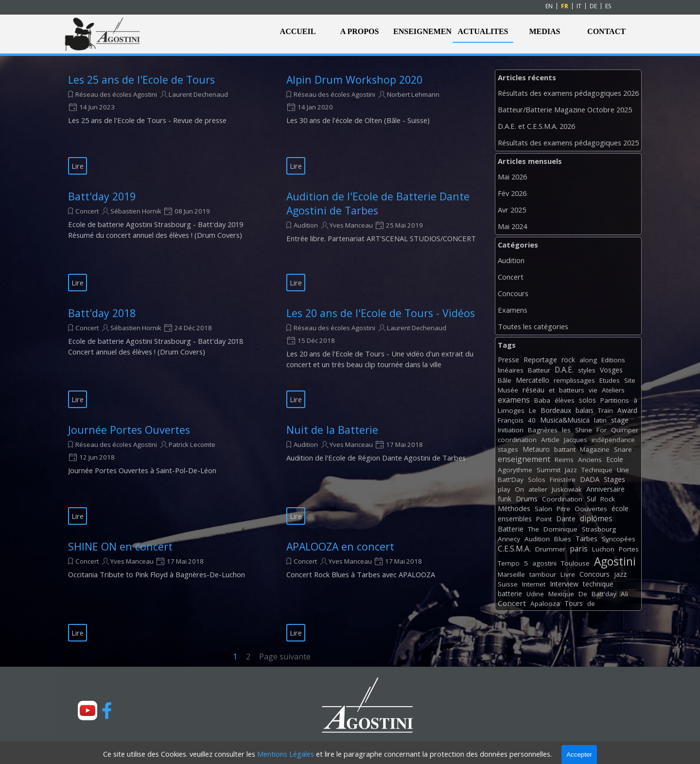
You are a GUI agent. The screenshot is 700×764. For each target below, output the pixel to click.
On (519, 489)
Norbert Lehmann (413, 94)
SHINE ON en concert (120, 546)
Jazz (571, 470)
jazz (620, 574)
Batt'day (604, 594)
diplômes (596, 518)
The (534, 529)
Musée (508, 390)
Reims (564, 460)
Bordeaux (556, 410)
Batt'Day (511, 480)
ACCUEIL (298, 31)
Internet (534, 584)
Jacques (576, 440)
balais (585, 410)
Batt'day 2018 (102, 313)
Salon (543, 509)
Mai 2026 (512, 177)
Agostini (615, 561)
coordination (517, 440)
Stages (614, 479)
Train (605, 410)
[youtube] (87, 711)
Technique (597, 470)
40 (532, 420)
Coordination (562, 499)
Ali (624, 594)
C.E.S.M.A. (514, 549)
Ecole (615, 459)
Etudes (610, 380)
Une (623, 470)
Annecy (509, 539)
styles (587, 370)
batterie (510, 594)
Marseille (511, 574)
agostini (544, 563)
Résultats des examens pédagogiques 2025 (568, 142)
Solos (537, 480)
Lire (78, 166)
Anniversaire (605, 489)
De (583, 594)
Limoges (511, 410)
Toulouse (575, 563)
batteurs (572, 390)
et (552, 390)
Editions (613, 360)
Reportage (540, 360)
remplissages (574, 380)
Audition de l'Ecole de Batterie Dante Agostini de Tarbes (378, 203)
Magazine (595, 449)
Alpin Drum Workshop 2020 (354, 80)
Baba (542, 400)
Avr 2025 (512, 210)
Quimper (625, 430)
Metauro (536, 449)
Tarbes (586, 539)
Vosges (611, 370)
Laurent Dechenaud (198, 94)
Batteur (539, 370)
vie (593, 390)
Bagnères (543, 430)
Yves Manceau (351, 225)
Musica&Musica (565, 420)
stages (508, 449)
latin (600, 420)
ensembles (515, 519)
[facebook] (107, 711)
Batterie (511, 529)
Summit (549, 470)
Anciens (590, 460)
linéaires (511, 370)
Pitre (563, 509)
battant (565, 449)
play (504, 489)
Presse (508, 360)
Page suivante (285, 657)
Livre (568, 574)
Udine (535, 594)
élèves (565, 400)
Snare (623, 449)
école (620, 508)
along (588, 360)
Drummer (550, 549)
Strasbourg (599, 529)
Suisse (508, 584)
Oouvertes (591, 509)
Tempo (509, 563)
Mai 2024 (512, 226)
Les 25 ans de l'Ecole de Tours (141, 80)
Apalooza (545, 604)
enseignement (524, 459)
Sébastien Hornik (136, 211)
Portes (629, 549)
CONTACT (606, 31)
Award (627, 410)
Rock (608, 499)
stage (620, 420)
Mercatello (533, 380)
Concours (513, 293)
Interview (564, 584)
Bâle (505, 380)
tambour (543, 574)
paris (579, 549)
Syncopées (619, 539)
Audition (306, 225)
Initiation (511, 430)
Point (544, 519)
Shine (584, 430)
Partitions (615, 400)
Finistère (563, 480)
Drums (527, 499)
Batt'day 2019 (102, 196)
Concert (87, 211)
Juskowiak (567, 489)
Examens (513, 310)
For (602, 430)
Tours (574, 603)
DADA (590, 479)
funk (505, 499)
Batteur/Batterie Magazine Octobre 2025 (565, 109)
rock (568, 360)
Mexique (561, 594)
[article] (165, 124)
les (566, 430)
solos (587, 400)
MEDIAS (544, 31)
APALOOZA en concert (340, 546)
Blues (563, 539)
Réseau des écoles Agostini (116, 94)
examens (514, 400)
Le (533, 410)
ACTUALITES (483, 31)
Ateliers (613, 390)
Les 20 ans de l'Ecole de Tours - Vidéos (381, 313)
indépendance (613, 440)
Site (630, 380)
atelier (538, 489)
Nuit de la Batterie (332, 430)
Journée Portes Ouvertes (129, 430)
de (591, 604)
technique (598, 584)
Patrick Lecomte (192, 444)
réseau (534, 390)
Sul (591, 499)
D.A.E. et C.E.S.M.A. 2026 (536, 126)
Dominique (560, 529)
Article (550, 440)
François (511, 420)
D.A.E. (564, 370)
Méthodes (514, 508)
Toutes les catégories (533, 326)
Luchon (603, 549)
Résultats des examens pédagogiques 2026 (568, 93)
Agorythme (515, 470)
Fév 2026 (512, 193)
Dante (566, 519)
